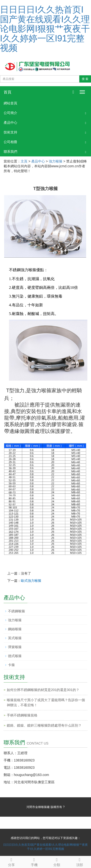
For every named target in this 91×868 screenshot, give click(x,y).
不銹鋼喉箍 (17, 611)
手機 (34, 861)
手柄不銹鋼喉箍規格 (22, 715)
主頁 (24, 161)
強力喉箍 (56, 161)
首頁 (8, 92)
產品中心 (10, 123)
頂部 (80, 861)
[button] (86, 113)
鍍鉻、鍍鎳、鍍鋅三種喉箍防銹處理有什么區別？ (44, 725)
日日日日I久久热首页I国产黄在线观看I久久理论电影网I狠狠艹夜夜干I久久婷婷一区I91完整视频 (45, 29)
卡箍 (11, 665)
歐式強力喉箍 (31, 581)
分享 (11, 861)
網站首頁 (10, 103)
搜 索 (85, 79)
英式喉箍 (15, 638)
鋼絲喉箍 (15, 629)
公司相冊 (10, 142)
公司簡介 (10, 113)
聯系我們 (10, 152)
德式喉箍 (15, 656)
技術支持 (10, 132)
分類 (57, 861)
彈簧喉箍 (15, 647)
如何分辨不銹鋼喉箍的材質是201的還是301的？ (43, 690)
